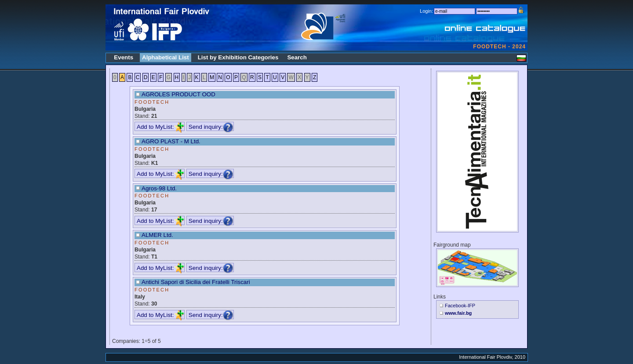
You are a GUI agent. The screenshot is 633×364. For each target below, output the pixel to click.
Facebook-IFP (460, 306)
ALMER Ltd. (157, 235)
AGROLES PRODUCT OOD (178, 94)
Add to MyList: (160, 127)
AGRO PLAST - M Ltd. (171, 141)
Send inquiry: (211, 127)
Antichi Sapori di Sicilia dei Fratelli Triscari (196, 282)
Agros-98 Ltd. (159, 188)
